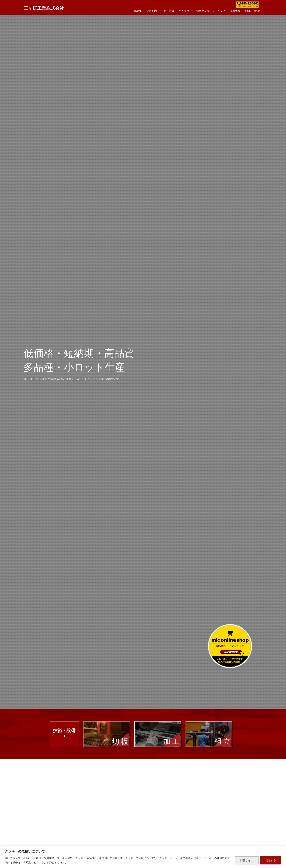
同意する (271, 860)
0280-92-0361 (249, 3)
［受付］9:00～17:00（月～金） (248, 6)
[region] (143, 857)
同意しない (247, 860)
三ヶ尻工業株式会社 (44, 8)
